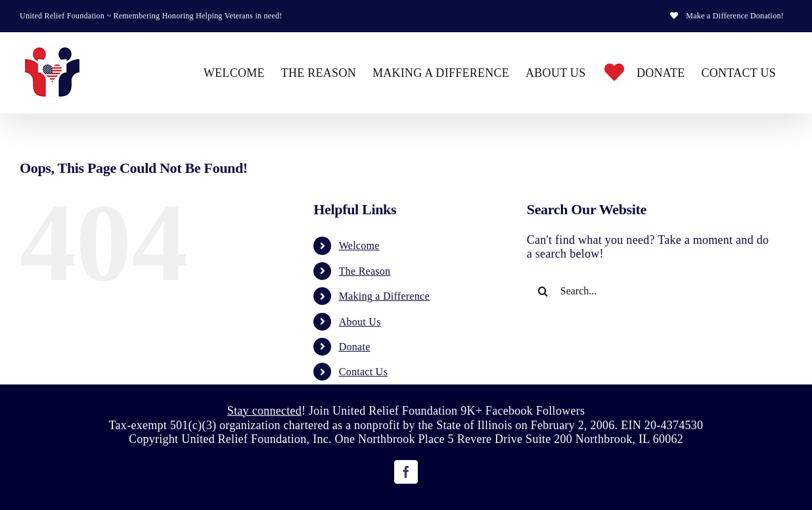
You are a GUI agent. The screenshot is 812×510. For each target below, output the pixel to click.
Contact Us (363, 372)
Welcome (359, 245)
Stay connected (264, 411)
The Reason (365, 271)
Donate (355, 347)
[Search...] (649, 291)
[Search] (543, 291)
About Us (360, 322)
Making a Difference (384, 296)
